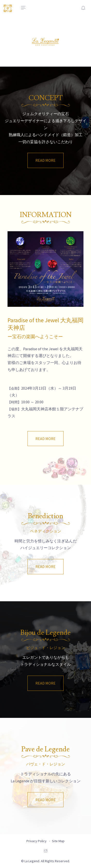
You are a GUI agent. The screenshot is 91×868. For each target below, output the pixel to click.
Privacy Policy (37, 841)
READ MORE (45, 160)
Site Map (58, 841)
